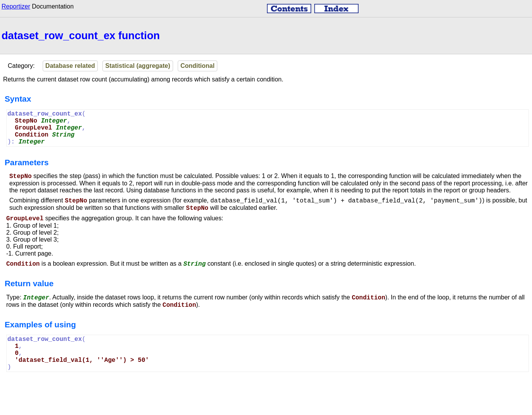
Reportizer (16, 6)
